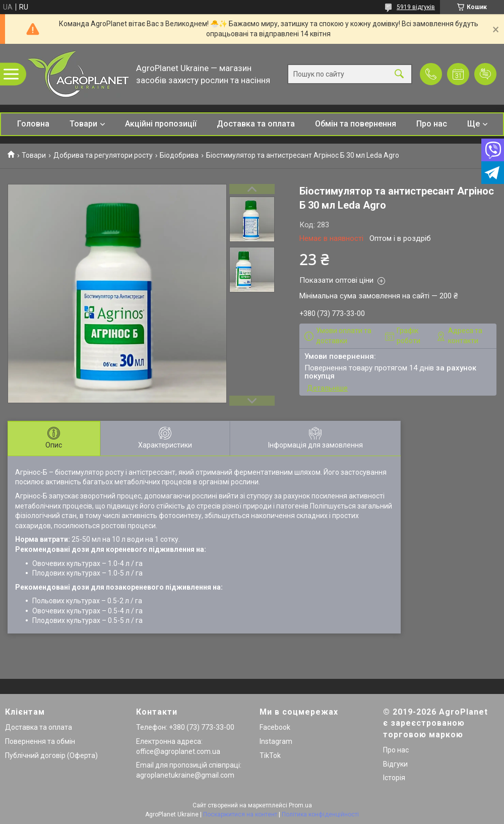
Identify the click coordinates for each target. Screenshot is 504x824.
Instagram (276, 741)
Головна (33, 124)
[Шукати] (399, 74)
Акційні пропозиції (161, 124)
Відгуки (395, 764)
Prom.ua (300, 805)
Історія (394, 778)
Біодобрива (179, 155)
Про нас (432, 124)
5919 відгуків (416, 7)
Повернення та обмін (40, 741)
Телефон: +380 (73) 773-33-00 (185, 727)
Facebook (275, 727)
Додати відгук (485, 74)
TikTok (270, 755)
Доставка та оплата (256, 124)
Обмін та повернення (356, 124)
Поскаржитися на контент (240, 814)
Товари (83, 124)
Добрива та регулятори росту (103, 155)
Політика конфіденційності (320, 814)
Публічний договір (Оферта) (51, 755)
